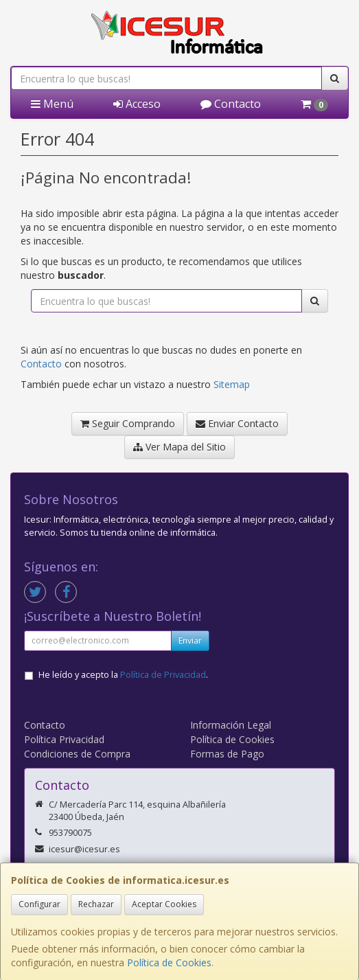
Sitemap (232, 384)
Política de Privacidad (163, 675)
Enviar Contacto (237, 423)
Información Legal (231, 725)
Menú (52, 104)
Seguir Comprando (128, 423)
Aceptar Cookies (164, 904)
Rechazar (96, 904)
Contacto (231, 104)
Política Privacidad (64, 739)
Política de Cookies (169, 962)
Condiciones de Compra (77, 754)
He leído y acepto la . (123, 675)
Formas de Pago (227, 754)
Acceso (137, 104)
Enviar (190, 640)
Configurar (39, 904)
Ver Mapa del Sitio (179, 447)
